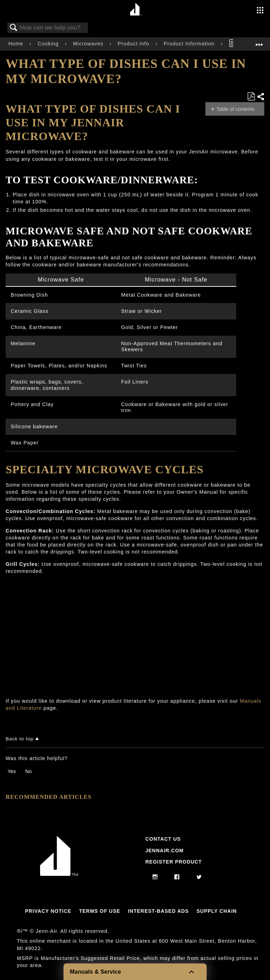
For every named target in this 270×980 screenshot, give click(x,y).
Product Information (190, 44)
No (28, 771)
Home (17, 44)
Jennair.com (164, 851)
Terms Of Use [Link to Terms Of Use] (100, 911)
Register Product (173, 862)
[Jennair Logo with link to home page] (59, 874)
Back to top (20, 739)
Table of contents (235, 109)
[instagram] (155, 877)
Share (261, 97)
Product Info (134, 44)
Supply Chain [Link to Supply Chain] (217, 911)
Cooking (49, 44)
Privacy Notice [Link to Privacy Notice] (48, 911)
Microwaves (89, 44)
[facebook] (177, 877)
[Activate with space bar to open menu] (260, 11)
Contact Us (163, 839)
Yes (11, 771)
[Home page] (136, 10)
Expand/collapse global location (259, 42)
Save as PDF (251, 97)
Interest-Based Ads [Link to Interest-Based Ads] (158, 911)
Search (14, 28)
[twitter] (199, 877)
